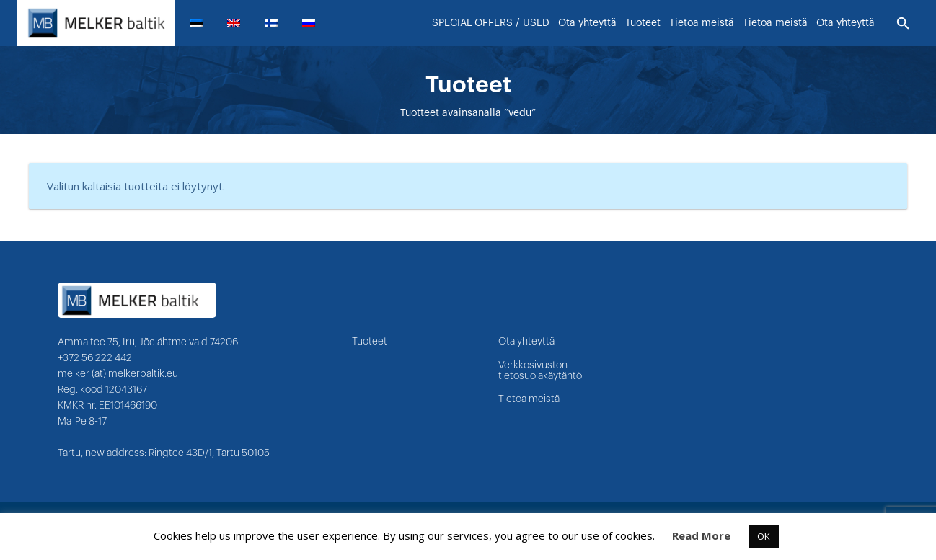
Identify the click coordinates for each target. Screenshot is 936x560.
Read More (701, 535)
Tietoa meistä (529, 399)
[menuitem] (202, 23)
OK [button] (764, 536)
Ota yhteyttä (526, 342)
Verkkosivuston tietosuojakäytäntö (540, 371)
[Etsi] (903, 24)
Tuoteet (370, 342)
